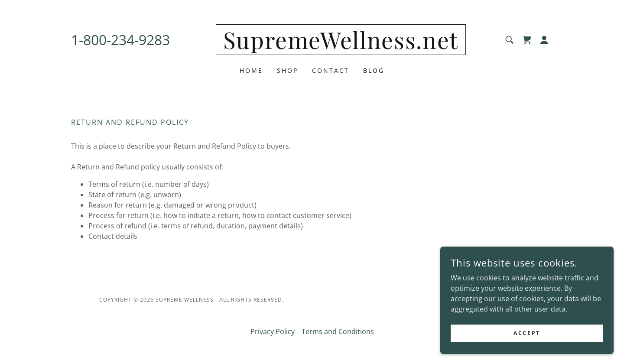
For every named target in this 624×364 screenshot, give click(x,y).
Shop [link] (288, 70)
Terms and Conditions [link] (338, 331)
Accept (527, 339)
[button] (544, 40)
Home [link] (251, 70)
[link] (341, 46)
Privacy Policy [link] (273, 331)
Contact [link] (331, 70)
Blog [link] (374, 70)
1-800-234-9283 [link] (120, 40)
